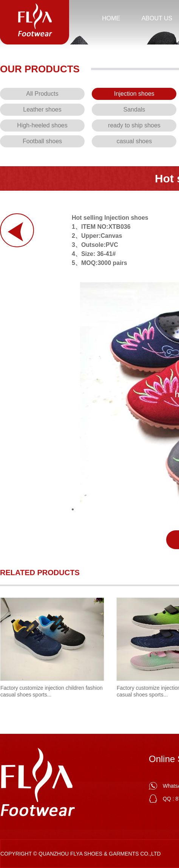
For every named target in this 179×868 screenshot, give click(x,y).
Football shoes (42, 141)
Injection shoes (134, 94)
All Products (42, 94)
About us (157, 18)
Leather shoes (42, 109)
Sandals (134, 109)
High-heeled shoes (42, 125)
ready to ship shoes (134, 125)
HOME (111, 18)
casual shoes (134, 141)
